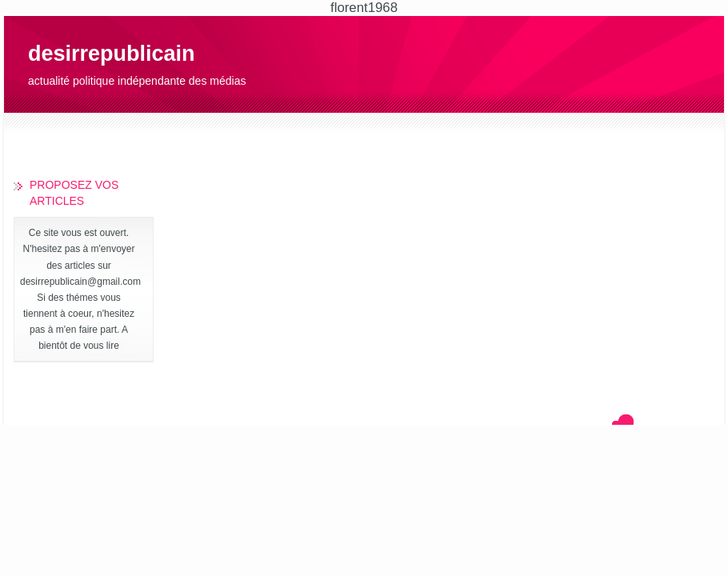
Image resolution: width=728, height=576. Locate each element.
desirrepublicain (112, 54)
